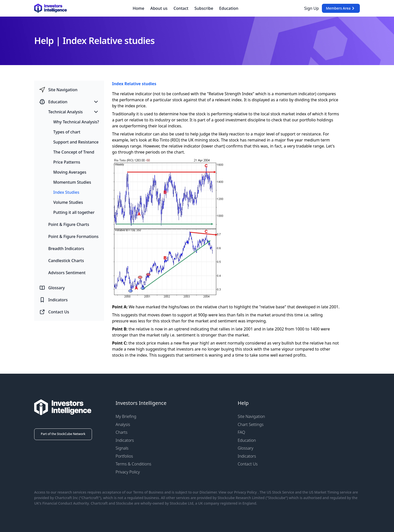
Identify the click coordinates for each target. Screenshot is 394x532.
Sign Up (312, 8)
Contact (181, 8)
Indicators (125, 440)
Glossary (245, 448)
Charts (121, 432)
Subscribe (204, 8)
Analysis (123, 424)
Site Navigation (251, 416)
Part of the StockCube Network (63, 434)
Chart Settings (251, 424)
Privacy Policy (128, 472)
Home (138, 8)
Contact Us (248, 464)
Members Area (341, 8)
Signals (122, 448)
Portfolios (124, 456)
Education (229, 8)
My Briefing (126, 416)
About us (159, 8)
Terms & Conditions (133, 464)
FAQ (241, 432)
